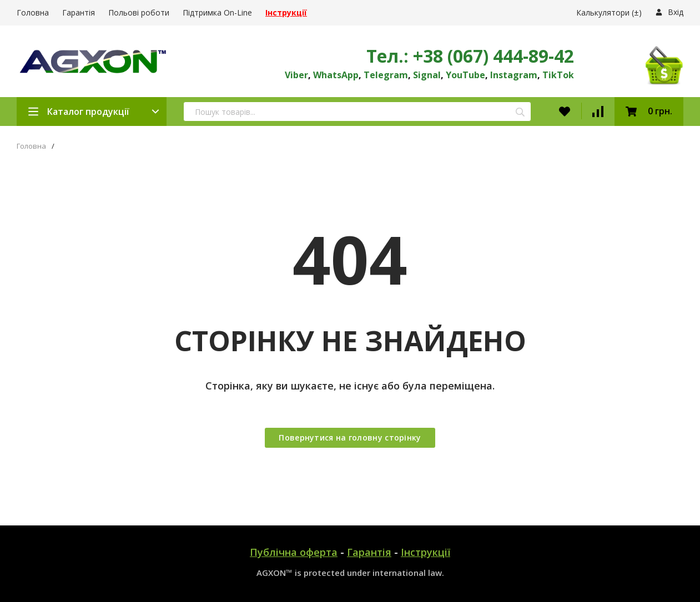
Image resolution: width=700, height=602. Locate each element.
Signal (427, 75)
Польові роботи (139, 12)
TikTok (558, 75)
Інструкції (425, 552)
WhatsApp (336, 75)
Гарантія (79, 12)
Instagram (514, 75)
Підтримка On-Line (217, 12)
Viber (296, 75)
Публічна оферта (294, 552)
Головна (33, 12)
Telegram (386, 75)
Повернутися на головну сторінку (350, 437)
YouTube (465, 75)
